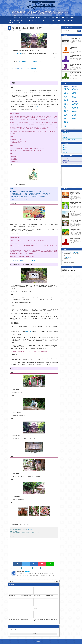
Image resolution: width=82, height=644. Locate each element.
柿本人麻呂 (15, 568)
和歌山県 (66, 97)
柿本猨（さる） (28, 331)
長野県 (66, 123)
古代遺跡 (46, 18)
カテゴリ (21, 18)
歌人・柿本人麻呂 (18, 54)
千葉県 (66, 120)
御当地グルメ (39, 18)
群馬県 (66, 127)
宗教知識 (72, 18)
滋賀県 (66, 103)
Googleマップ (30, 530)
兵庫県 (66, 94)
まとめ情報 (17, 20)
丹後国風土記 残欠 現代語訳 (75, 48)
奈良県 (66, 92)
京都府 (66, 88)
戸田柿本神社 (27, 568)
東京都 (66, 99)
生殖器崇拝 (76, 111)
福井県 (66, 113)
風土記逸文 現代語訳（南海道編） (75, 65)
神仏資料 (58, 18)
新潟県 (66, 101)
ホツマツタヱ (18, 22)
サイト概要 (15, 18)
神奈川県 (66, 114)
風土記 (76, 117)
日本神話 (34, 20)
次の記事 (57, 581)
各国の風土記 (70, 20)
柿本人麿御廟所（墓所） (24, 62)
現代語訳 (76, 116)
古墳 (75, 110)
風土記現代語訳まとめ (75, 39)
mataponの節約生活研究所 (69, 261)
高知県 (66, 112)
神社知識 (28, 20)
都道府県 (26, 18)
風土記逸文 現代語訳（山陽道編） (75, 73)
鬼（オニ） (19, 568)
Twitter (28, 571)
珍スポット (76, 105)
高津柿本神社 (40, 106)
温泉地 (75, 118)
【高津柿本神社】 (32, 68)
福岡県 (66, 121)
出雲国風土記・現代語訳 (69, 257)
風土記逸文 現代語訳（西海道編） (75, 56)
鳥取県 (66, 119)
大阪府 (66, 91)
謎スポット (43, 568)
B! (34, 564)
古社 (23, 568)
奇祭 (75, 114)
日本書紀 (52, 20)
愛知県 (66, 102)
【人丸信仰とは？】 (31, 260)
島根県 (39, 568)
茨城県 (66, 117)
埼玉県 (66, 125)
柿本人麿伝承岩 (35, 62)
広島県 (66, 110)
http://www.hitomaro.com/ (22, 536)
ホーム (9, 18)
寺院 (75, 107)
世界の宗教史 (41, 20)
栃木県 (66, 124)
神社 (34, 568)
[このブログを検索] (70, 31)
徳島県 (66, 108)
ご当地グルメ (76, 90)
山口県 (66, 98)
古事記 (47, 20)
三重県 (66, 95)
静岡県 (66, 116)
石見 (36, 568)
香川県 (66, 109)
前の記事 (11, 581)
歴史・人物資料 (65, 18)
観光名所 (32, 18)
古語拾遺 (58, 20)
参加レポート (77, 113)
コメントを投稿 (34, 634)
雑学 (31, 568)
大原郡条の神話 (66, 259)
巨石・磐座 (52, 18)
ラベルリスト (75, 88)
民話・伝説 (10, 20)
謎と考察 (23, 20)
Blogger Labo (43, 643)
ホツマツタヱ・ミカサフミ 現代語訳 (71, 252)
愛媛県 (66, 105)
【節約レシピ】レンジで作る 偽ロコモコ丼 (69, 262)
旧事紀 (63, 20)
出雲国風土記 (10, 22)
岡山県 (66, 106)
